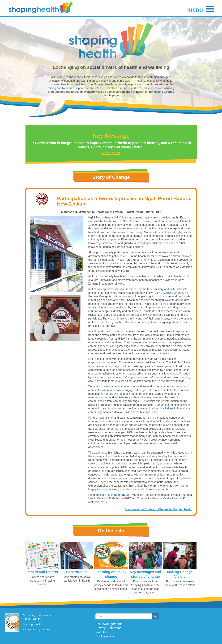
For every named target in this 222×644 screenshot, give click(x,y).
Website (93, 386)
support (152, 88)
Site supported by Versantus (37, 630)
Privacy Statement (108, 628)
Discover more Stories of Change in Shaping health (159, 509)
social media (109, 386)
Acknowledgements (109, 624)
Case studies (77, 572)
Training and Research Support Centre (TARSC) (76, 88)
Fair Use (101, 632)
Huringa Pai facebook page (120, 394)
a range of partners (129, 88)
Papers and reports (42, 572)
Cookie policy (105, 636)
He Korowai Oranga (171, 293)
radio (156, 386)
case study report (111, 495)
